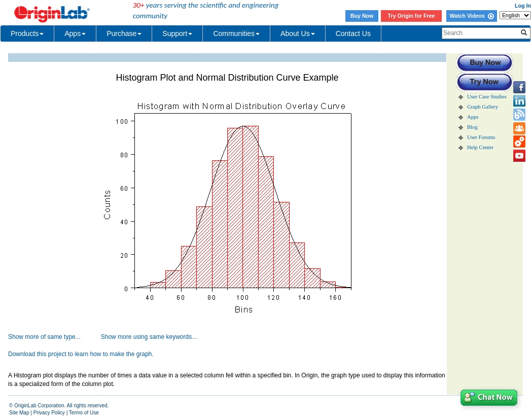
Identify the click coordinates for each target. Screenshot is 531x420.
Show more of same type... (44, 337)
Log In (523, 6)
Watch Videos (471, 16)
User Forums (481, 137)
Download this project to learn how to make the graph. (81, 354)
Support (177, 33)
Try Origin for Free (412, 16)
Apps (75, 33)
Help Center (480, 147)
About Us (298, 33)
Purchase (124, 33)
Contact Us (353, 33)
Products (27, 33)
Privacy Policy (49, 413)
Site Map (19, 413)
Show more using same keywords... (149, 337)
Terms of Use (84, 413)
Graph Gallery (483, 107)
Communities (236, 33)
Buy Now (362, 16)
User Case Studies (487, 97)
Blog (472, 127)
